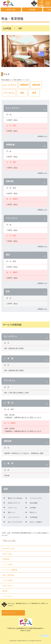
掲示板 (5, 591)
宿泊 (22, 93)
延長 (34, 93)
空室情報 (32, 10)
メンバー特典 (7, 564)
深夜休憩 (36, 85)
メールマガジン (8, 596)
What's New (11, 10)
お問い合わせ (7, 586)
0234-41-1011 (25, 631)
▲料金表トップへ (42, 136)
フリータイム (9, 93)
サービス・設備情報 (10, 570)
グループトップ (10, 613)
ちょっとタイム (10, 85)
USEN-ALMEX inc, (23, 641)
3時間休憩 (24, 85)
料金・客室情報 (8, 575)
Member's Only (9, 549)
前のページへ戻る (10, 541)
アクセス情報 (7, 580)
